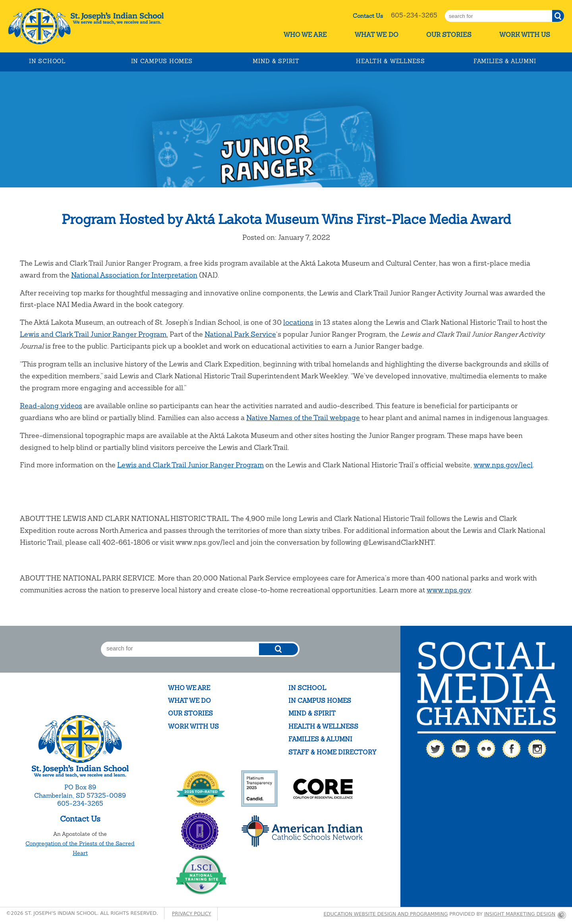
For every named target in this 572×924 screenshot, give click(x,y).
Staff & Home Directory (332, 752)
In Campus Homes (162, 61)
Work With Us (525, 35)
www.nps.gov (449, 590)
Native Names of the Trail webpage (303, 418)
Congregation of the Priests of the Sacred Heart (80, 848)
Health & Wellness (390, 61)
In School (47, 61)
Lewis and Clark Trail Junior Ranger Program (190, 465)
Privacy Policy (192, 914)
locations (298, 322)
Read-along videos (51, 406)
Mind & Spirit (276, 61)
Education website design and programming (386, 914)
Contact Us (368, 16)
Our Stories (449, 35)
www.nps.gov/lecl (503, 465)
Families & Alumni (505, 61)
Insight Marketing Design (520, 914)
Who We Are (305, 35)
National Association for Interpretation (134, 275)
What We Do (377, 35)
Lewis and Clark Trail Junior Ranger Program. (94, 334)
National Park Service (240, 334)
